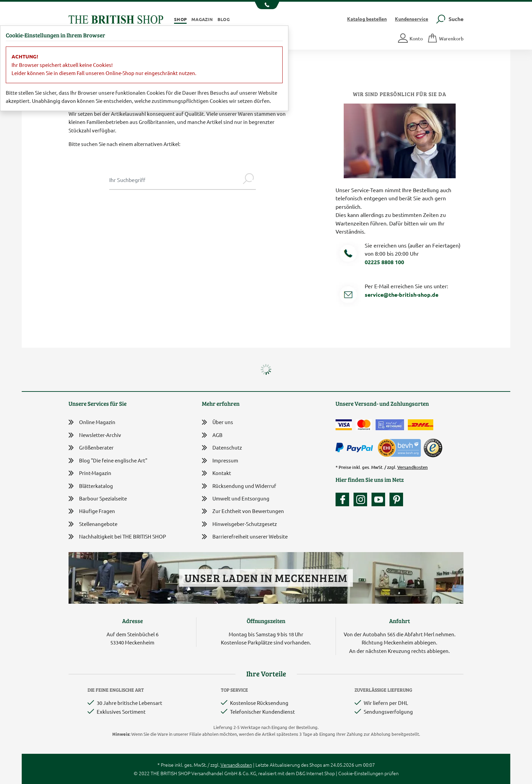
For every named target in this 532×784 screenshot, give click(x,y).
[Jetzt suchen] (248, 180)
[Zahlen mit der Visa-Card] (344, 425)
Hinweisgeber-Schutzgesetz (239, 524)
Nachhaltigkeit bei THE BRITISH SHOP (117, 537)
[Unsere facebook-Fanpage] (344, 499)
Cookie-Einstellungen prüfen (368, 773)
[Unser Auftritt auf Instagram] (362, 499)
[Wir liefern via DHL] (421, 425)
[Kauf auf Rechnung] (390, 425)
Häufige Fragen (92, 511)
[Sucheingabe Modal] (175, 180)
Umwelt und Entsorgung (236, 499)
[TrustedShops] (433, 448)
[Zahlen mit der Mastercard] (364, 425)
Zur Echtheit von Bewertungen (243, 512)
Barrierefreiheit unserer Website (245, 537)
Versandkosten (413, 467)
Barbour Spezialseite (98, 499)
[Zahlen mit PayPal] (356, 448)
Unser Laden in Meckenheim (266, 578)
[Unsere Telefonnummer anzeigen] (266, 5)
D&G (301, 773)
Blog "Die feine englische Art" (108, 461)
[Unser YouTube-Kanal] (380, 499)
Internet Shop (321, 773)
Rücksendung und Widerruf (239, 486)
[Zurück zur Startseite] (116, 19)
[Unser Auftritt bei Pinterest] (396, 499)
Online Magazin (92, 422)
